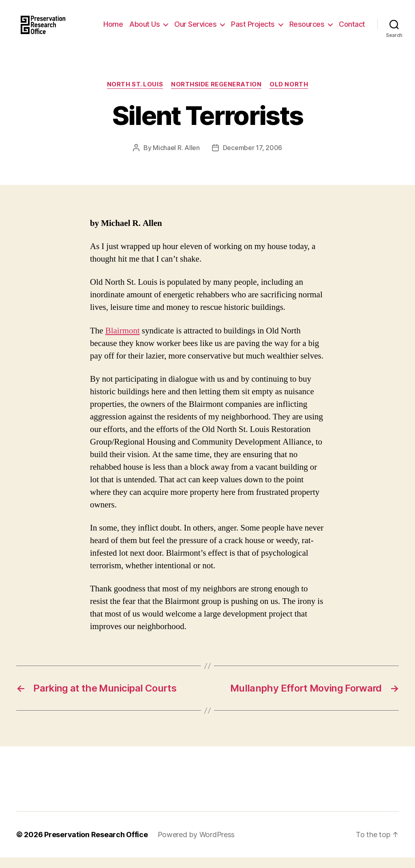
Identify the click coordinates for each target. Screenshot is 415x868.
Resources (339, 23)
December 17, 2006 (252, 158)
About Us (177, 23)
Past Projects (286, 23)
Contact (352, 35)
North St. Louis (135, 95)
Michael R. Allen (176, 158)
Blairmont (123, 341)
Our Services (228, 23)
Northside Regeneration (216, 95)
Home (146, 23)
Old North (289, 95)
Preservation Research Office (96, 845)
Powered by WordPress (196, 845)
